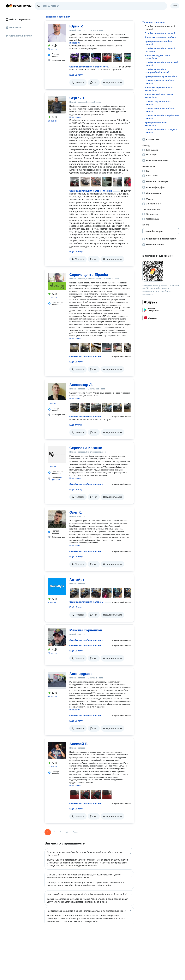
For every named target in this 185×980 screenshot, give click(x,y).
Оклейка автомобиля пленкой (160, 33)
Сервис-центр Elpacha (89, 275)
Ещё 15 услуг (76, 607)
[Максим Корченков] (57, 637)
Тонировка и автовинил (154, 22)
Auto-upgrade (81, 674)
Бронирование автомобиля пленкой (159, 43)
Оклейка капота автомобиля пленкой (159, 110)
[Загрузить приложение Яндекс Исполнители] (161, 271)
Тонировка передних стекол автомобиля (159, 89)
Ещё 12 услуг (76, 75)
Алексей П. (79, 744)
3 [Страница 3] (61, 832)
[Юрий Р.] (57, 33)
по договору (57, 479)
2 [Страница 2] (54, 832)
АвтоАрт (77, 580)
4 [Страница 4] (67, 832)
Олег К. (76, 512)
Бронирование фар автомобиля (161, 76)
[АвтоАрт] (57, 586)
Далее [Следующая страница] (76, 832)
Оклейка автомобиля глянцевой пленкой (161, 131)
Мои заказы (14, 28)
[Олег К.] (57, 519)
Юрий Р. (76, 26)
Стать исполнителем (19, 36)
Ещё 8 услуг (76, 425)
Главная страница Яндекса (7, 6)
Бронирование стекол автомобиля (156, 124)
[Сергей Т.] (57, 105)
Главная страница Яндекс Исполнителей (19, 6)
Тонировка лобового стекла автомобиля (159, 96)
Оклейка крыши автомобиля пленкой (159, 82)
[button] (78, 83)
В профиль (75, 43)
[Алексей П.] (57, 751)
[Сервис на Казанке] (57, 455)
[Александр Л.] (57, 392)
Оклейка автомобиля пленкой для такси (160, 50)
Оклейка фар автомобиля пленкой (158, 103)
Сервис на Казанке (86, 448)
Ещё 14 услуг (76, 252)
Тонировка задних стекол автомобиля (158, 57)
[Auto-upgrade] (57, 680)
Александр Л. (81, 385)
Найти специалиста (18, 19)
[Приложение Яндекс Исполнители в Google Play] (151, 310)
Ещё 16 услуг (76, 362)
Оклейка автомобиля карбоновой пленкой (162, 117)
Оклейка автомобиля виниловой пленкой (161, 64)
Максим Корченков (86, 630)
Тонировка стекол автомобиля (160, 37)
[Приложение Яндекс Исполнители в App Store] (151, 302)
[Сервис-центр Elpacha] (57, 281)
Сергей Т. (77, 98)
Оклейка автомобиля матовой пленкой (90, 67)
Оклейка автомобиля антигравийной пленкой (157, 71)
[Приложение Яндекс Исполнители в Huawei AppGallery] (151, 318)
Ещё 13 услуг (76, 557)
